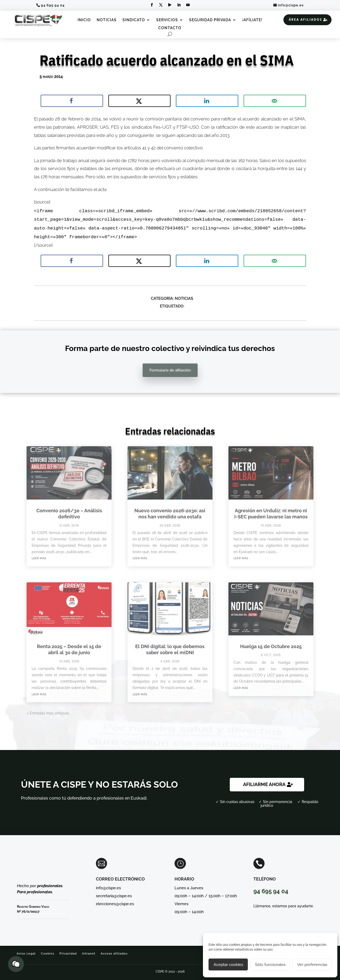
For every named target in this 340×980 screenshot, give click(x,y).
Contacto (170, 28)
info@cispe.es (291, 5)
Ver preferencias (312, 965)
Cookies (48, 954)
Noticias (107, 20)
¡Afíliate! (252, 20)
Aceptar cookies (228, 965)
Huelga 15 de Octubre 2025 (271, 646)
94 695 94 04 (53, 5)
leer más (39, 558)
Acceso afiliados (114, 954)
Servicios (167, 20)
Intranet (89, 954)
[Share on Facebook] (72, 101)
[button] (16, 964)
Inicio (84, 20)
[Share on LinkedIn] (207, 101)
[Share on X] (140, 101)
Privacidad (68, 954)
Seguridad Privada (210, 20)
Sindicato (134, 20)
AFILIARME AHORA (264, 784)
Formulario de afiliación (170, 370)
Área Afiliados (305, 19)
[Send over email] (275, 101)
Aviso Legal (26, 954)
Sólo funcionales (270, 965)
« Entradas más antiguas (48, 713)
